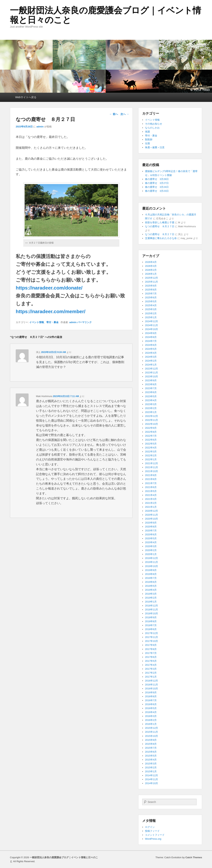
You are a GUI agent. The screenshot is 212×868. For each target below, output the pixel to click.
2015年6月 (151, 752)
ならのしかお (152, 128)
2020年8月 (151, 527)
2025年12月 (151, 278)
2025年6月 (151, 297)
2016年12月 (151, 681)
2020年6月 (151, 534)
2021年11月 (151, 467)
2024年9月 (151, 333)
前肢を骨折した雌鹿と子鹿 (160, 222)
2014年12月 (151, 775)
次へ (125, 114)
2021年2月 (151, 503)
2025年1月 (151, 317)
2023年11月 (151, 373)
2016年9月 (151, 692)
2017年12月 (151, 633)
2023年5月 (151, 396)
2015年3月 (151, 764)
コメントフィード (155, 835)
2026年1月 (151, 274)
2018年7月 (151, 625)
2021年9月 (151, 475)
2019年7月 (151, 578)
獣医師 (149, 140)
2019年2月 (151, 598)
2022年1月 (151, 459)
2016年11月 (151, 685)
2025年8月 (151, 290)
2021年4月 (151, 495)
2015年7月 (151, 748)
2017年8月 (151, 649)
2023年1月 (151, 412)
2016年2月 (151, 720)
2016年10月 (151, 689)
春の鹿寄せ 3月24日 (157, 187)
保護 (147, 132)
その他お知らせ (154, 124)
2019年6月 (151, 582)
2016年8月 (151, 696)
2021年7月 (151, 483)
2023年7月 (151, 388)
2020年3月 (151, 546)
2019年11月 (151, 562)
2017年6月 (151, 657)
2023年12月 (151, 369)
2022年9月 (151, 428)
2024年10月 (151, 329)
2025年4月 (151, 305)
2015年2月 (151, 768)
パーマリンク (84, 322)
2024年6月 (151, 345)
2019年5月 (151, 586)
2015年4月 (151, 760)
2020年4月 (151, 542)
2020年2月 (151, 550)
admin (40, 127)
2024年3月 (151, 357)
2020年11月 (151, 515)
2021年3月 (151, 499)
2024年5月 (151, 349)
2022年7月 (151, 436)
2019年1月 (151, 602)
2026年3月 (151, 266)
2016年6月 (151, 704)
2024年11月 (151, 325)
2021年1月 (151, 507)
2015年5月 (151, 756)
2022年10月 (151, 424)
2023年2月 (151, 408)
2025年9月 (151, 286)
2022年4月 (151, 448)
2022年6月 (151, 440)
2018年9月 (151, 617)
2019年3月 (151, 594)
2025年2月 (151, 313)
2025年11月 (151, 282)
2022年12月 (151, 416)
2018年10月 (151, 613)
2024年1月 (151, 365)
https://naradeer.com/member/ (51, 311)
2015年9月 (151, 740)
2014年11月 (151, 779)
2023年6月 (151, 392)
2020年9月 (151, 523)
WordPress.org (153, 839)
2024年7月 (151, 341)
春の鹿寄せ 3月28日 (157, 179)
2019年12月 (151, 558)
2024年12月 (151, 321)
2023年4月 (151, 400)
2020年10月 (151, 519)
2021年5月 (151, 491)
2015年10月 (151, 736)
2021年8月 (151, 479)
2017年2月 (151, 673)
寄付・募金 (52, 322)
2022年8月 (151, 432)
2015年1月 (151, 771)
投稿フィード (152, 831)
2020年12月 (151, 511)
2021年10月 (151, 471)
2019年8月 (151, 574)
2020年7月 (151, 531)
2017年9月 (151, 645)
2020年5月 (151, 538)
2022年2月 (151, 455)
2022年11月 (151, 420)
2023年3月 (151, 404)
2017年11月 (151, 637)
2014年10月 (151, 783)
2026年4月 (151, 262)
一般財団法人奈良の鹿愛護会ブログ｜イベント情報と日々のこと (106, 15)
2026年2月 (151, 270)
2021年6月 (151, 487)
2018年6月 (151, 629)
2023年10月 (151, 376)
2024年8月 (151, 337)
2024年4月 (151, 353)
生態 (147, 143)
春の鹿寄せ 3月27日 (157, 183)
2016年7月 (151, 700)
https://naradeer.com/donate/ (49, 288)
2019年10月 (151, 566)
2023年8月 (151, 384)
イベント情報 (37, 322)
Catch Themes (194, 857)
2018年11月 (151, 610)
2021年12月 (151, 463)
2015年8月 (151, 744)
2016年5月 (151, 708)
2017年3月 (151, 669)
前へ (114, 114)
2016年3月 (151, 716)
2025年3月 (151, 309)
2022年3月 (151, 452)
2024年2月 (151, 361)
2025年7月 (151, 294)
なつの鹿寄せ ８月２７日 (160, 226)
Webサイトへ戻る (26, 97)
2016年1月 (151, 724)
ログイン (150, 827)
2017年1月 (151, 677)
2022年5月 (151, 444)
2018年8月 (151, 621)
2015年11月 (151, 732)
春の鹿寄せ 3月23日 (157, 191)
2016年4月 (151, 712)
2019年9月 (151, 570)
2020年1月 (151, 554)
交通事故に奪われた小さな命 (161, 238)
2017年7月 (151, 653)
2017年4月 (151, 665)
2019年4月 (151, 590)
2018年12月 (151, 606)
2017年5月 (151, 661)
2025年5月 (151, 301)
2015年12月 (151, 728)
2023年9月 (151, 380)
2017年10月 (151, 641)
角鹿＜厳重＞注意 (155, 147)
